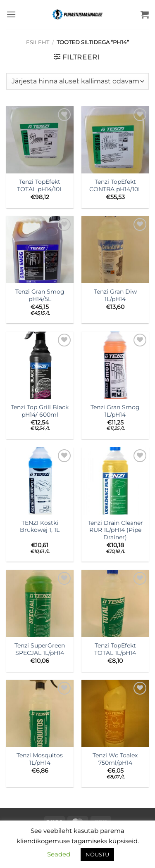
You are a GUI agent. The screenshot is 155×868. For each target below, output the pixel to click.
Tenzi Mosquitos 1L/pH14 (40, 759)
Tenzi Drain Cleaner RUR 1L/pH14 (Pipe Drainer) (115, 530)
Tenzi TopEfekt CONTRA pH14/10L (115, 185)
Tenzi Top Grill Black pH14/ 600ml (40, 411)
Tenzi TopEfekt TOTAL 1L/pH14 (115, 649)
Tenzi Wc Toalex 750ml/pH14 (115, 759)
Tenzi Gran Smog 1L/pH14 (115, 411)
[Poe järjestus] (77, 81)
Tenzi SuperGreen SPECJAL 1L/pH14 (40, 649)
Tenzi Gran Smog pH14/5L (40, 295)
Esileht (38, 42)
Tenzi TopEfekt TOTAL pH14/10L (40, 185)
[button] (11, 14)
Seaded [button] (59, 854)
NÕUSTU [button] (97, 854)
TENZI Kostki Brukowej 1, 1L (40, 526)
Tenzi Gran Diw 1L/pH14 (115, 295)
